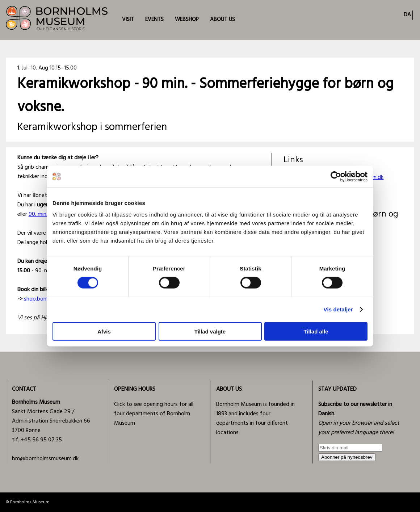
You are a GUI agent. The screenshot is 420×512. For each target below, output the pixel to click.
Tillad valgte (210, 331)
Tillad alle (316, 331)
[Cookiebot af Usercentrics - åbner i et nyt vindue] (336, 177)
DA (407, 15)
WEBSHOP (187, 20)
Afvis (104, 331)
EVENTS (154, 20)
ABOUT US (222, 20)
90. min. (38, 214)
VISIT (128, 20)
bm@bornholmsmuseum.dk (45, 459)
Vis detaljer (338, 309)
